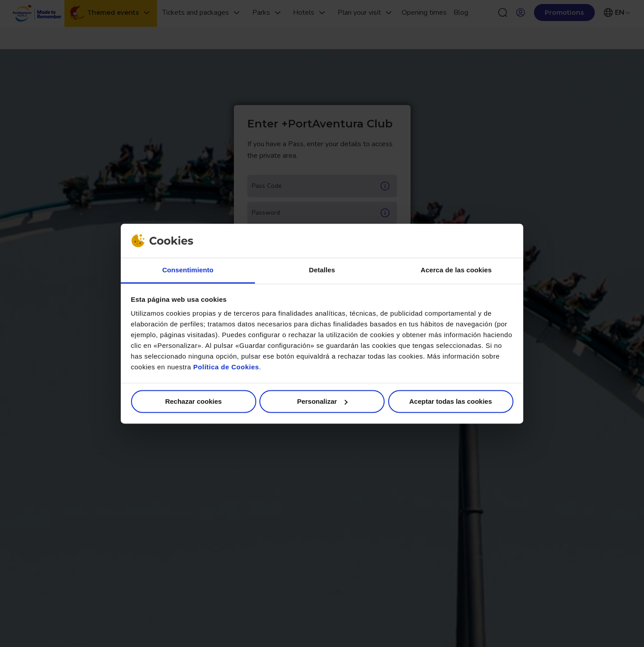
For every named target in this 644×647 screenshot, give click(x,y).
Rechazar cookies (193, 401)
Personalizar (322, 401)
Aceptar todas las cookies (451, 401)
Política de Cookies (226, 367)
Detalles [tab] (322, 270)
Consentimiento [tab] (188, 270)
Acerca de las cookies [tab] (456, 270)
